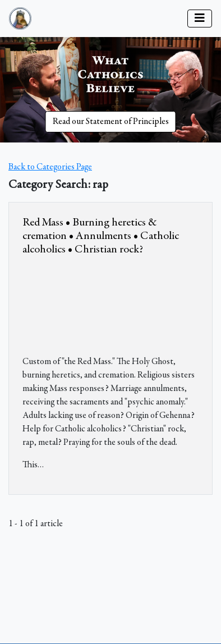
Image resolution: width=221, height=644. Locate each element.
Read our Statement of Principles (111, 122)
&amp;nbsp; (107, 303)
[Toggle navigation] (200, 19)
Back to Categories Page (50, 167)
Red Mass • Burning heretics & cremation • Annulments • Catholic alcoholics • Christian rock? (101, 236)
